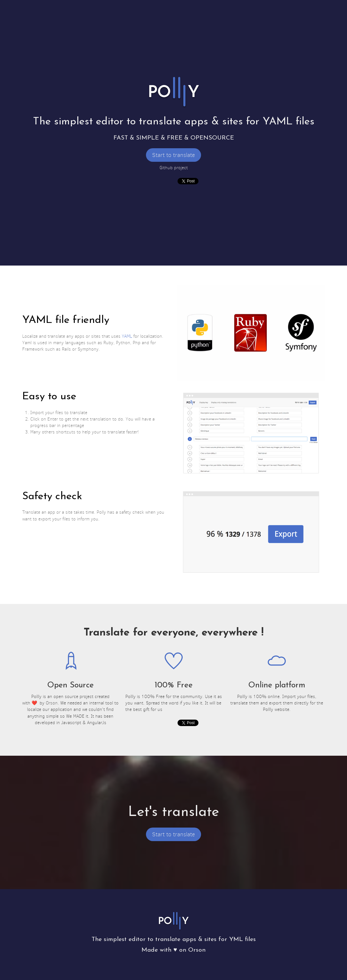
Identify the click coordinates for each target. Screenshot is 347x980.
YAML (127, 336)
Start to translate (173, 155)
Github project (174, 168)
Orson (52, 703)
